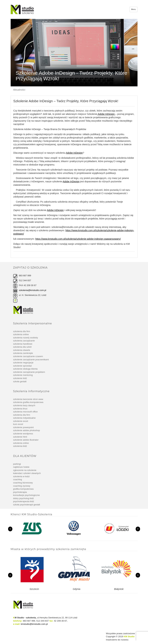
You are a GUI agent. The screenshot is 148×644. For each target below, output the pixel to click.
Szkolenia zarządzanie (24, 341)
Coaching (18, 479)
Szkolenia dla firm (22, 331)
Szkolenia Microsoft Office (25, 412)
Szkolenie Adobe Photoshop (27, 430)
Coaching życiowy (22, 486)
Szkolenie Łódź (20, 378)
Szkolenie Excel (21, 421)
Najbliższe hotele (21, 467)
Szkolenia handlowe (23, 344)
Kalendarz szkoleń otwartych (27, 473)
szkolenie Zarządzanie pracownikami (31, 360)
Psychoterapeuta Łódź (24, 501)
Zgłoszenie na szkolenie (25, 470)
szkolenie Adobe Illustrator (26, 440)
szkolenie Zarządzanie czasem (28, 356)
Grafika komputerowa (23, 489)
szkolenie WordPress (23, 434)
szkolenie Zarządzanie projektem (29, 372)
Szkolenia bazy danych (24, 405)
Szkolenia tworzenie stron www (28, 399)
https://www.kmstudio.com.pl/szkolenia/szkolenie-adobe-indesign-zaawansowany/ (78, 239)
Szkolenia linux (20, 409)
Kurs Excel (18, 424)
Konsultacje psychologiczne (27, 495)
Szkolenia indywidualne (24, 418)
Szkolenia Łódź (20, 446)
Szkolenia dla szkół (22, 347)
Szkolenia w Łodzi (21, 476)
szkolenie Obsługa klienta (25, 369)
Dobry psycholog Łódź (24, 498)
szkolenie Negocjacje (23, 363)
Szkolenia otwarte (22, 350)
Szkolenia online (21, 334)
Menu (134, 9)
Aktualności (19, 90)
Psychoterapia (20, 492)
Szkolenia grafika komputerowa (28, 402)
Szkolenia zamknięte (23, 353)
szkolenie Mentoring (23, 375)
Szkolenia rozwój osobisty (26, 338)
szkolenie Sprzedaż (23, 366)
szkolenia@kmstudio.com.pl (33, 290)
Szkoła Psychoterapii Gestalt (27, 505)
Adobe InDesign (106, 114)
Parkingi (17, 464)
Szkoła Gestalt (20, 381)
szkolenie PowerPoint (23, 427)
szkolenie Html (20, 437)
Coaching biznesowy (23, 483)
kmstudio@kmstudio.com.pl (34, 624)
